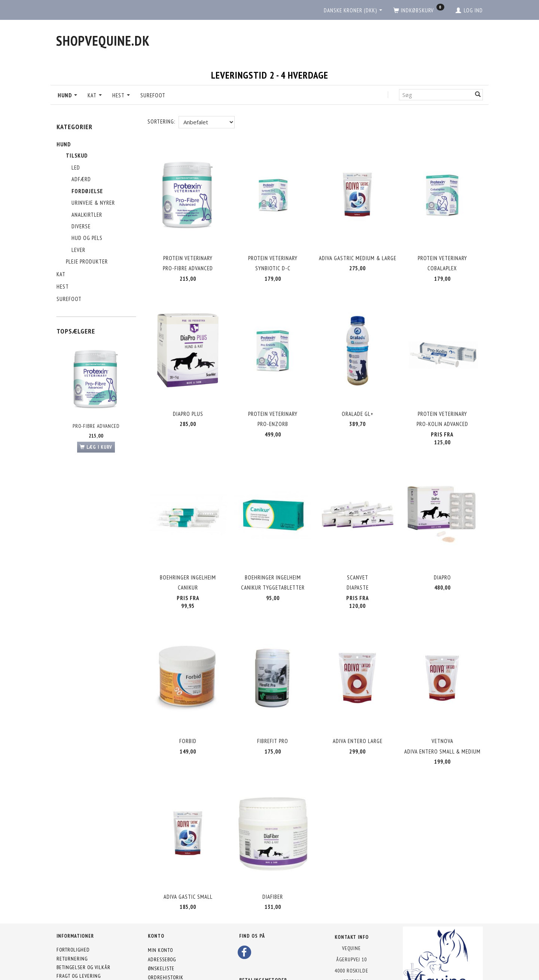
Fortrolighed (73, 917)
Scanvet (358, 560)
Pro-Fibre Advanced (96, 426)
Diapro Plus (188, 403)
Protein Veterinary (188, 254)
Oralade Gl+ (358, 403)
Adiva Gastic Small (188, 866)
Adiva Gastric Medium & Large (358, 254)
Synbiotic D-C (273, 264)
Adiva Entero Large (358, 717)
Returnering (72, 926)
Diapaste (358, 570)
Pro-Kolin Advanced (442, 413)
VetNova (442, 717)
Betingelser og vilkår (83, 935)
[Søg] (478, 95)
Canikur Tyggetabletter (273, 570)
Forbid (188, 717)
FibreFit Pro (273, 717)
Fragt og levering (79, 944)
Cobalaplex (442, 264)
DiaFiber (273, 866)
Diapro (442, 560)
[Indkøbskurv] (419, 10)
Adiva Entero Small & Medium (442, 728)
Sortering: (161, 121)
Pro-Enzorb (273, 413)
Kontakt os (70, 952)
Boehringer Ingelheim (188, 560)
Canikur (188, 570)
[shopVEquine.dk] (103, 41)
